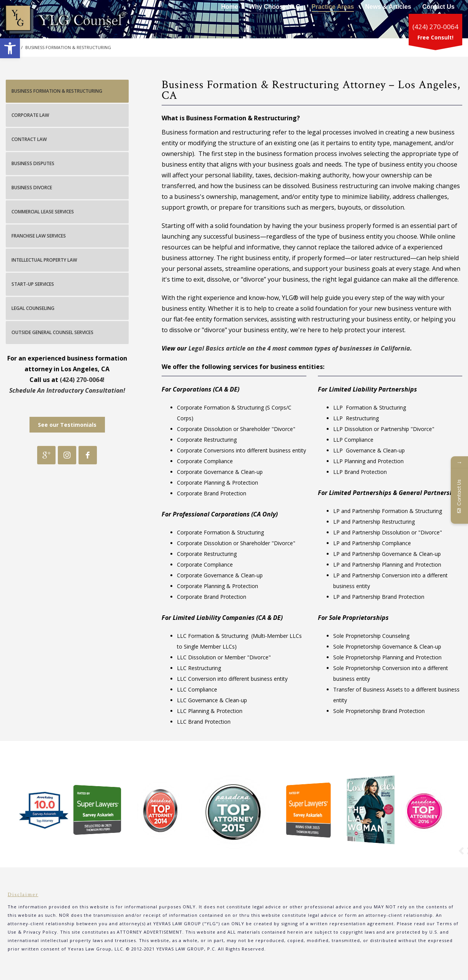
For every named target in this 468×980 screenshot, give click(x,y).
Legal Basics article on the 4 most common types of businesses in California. (300, 348)
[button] (10, 48)
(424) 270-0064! (82, 380)
